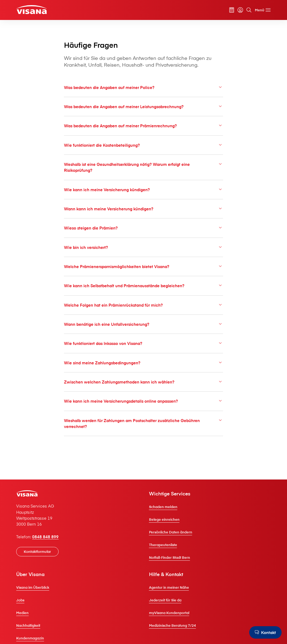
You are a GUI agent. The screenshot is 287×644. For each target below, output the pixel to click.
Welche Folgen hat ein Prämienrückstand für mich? (143, 305)
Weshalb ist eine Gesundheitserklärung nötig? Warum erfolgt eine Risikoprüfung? (143, 167)
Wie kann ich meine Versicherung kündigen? (143, 189)
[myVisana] (240, 10)
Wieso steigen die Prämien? (143, 228)
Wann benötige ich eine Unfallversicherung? (143, 324)
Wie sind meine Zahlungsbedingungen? (143, 363)
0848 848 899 (45, 537)
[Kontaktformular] (37, 552)
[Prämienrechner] (232, 10)
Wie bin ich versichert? (143, 247)
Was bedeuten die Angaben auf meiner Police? (143, 87)
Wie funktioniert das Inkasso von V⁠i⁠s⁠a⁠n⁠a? (143, 343)
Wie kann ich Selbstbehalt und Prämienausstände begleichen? (143, 285)
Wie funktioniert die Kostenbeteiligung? (143, 145)
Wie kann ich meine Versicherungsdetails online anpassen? (143, 401)
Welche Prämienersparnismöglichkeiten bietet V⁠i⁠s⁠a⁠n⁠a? (143, 266)
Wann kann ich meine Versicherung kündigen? (143, 209)
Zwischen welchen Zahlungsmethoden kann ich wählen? (143, 382)
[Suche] (249, 10)
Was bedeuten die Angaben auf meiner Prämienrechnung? (143, 126)
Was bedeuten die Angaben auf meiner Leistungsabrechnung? (143, 106)
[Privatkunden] (32, 10)
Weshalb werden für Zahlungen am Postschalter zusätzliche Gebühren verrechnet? (143, 423)
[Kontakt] (265, 632)
